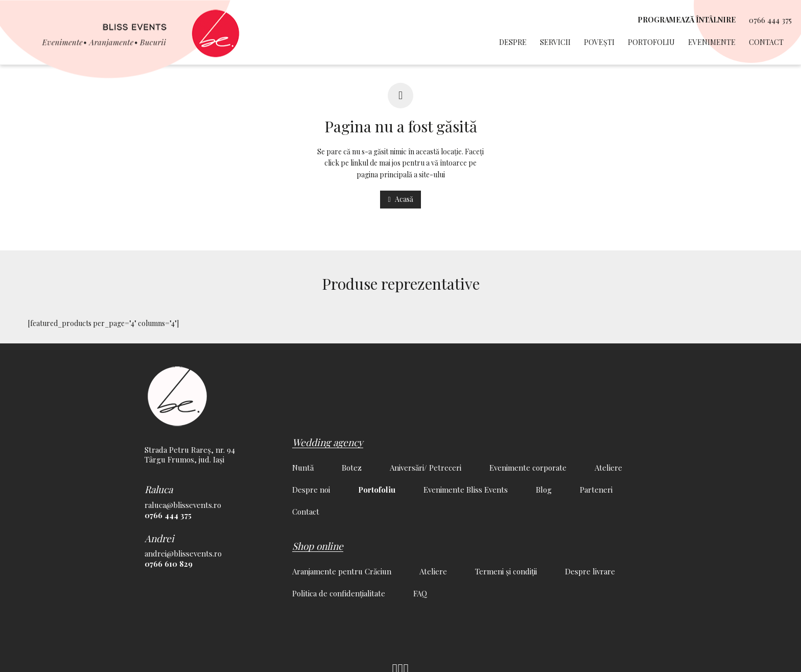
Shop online (318, 546)
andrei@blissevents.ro (183, 553)
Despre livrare (590, 571)
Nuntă (303, 468)
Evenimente (712, 42)
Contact (766, 42)
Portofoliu (651, 42)
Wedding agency (328, 442)
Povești (599, 42)
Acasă (400, 199)
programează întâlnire (687, 20)
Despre (513, 42)
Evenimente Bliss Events (466, 490)
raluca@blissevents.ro (183, 505)
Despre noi (311, 490)
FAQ (420, 593)
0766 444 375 (770, 20)
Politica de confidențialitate (339, 593)
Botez (352, 468)
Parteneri (596, 490)
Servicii (555, 42)
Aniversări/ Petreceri (426, 468)
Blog (544, 490)
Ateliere (608, 468)
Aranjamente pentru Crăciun (342, 571)
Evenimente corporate (528, 468)
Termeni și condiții (506, 571)
